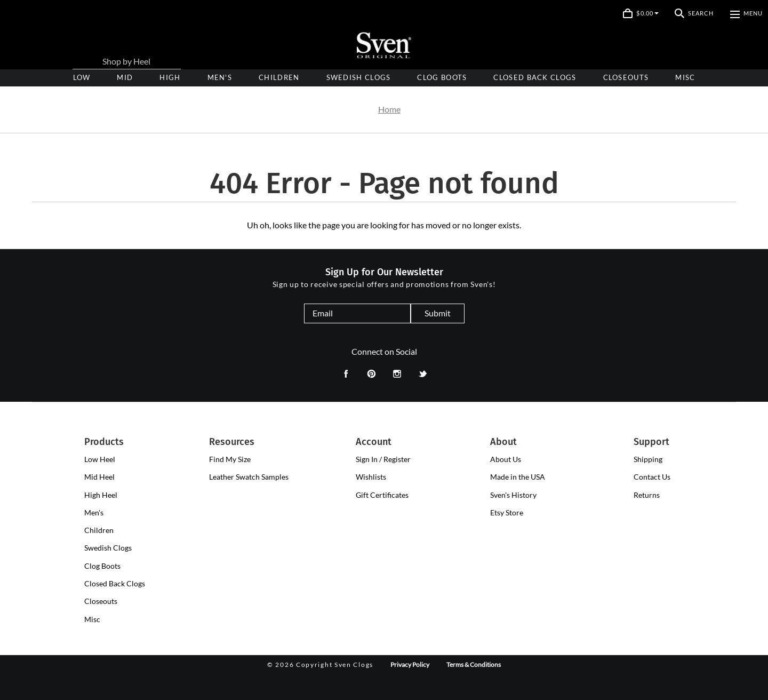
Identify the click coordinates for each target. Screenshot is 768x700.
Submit (438, 313)
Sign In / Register (383, 459)
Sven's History (513, 495)
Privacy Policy (410, 665)
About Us (506, 459)
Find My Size (230, 459)
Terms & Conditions (474, 665)
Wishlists (371, 477)
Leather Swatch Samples (249, 477)
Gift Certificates (382, 495)
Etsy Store (507, 512)
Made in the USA (518, 477)
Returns (647, 495)
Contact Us (652, 477)
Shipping (648, 459)
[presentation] (170, 78)
